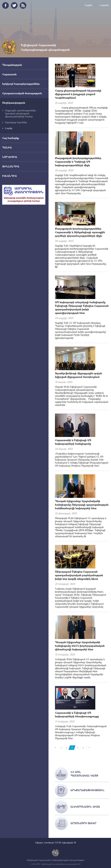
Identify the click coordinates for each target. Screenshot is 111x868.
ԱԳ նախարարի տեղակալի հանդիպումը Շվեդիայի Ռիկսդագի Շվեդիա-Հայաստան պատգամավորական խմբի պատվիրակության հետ (82, 308)
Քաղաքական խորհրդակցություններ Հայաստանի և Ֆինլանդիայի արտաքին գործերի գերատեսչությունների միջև (80, 232)
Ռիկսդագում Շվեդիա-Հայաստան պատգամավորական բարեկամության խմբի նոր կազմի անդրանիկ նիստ (79, 575)
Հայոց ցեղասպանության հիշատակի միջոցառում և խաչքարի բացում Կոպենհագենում (78, 94)
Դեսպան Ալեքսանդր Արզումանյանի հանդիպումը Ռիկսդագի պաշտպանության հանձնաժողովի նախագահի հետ (82, 505)
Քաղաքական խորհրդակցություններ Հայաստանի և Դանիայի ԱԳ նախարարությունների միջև (78, 162)
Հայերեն (104, 5)
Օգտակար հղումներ (16, 122)
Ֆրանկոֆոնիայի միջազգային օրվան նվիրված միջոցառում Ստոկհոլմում (78, 375)
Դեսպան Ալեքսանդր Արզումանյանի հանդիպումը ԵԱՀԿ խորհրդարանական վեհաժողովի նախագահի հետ (80, 646)
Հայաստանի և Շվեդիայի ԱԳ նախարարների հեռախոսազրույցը (77, 714)
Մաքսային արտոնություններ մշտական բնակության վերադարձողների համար (20, 113)
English (89, 5)
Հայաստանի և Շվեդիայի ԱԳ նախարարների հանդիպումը (73, 442)
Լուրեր (9, 128)
